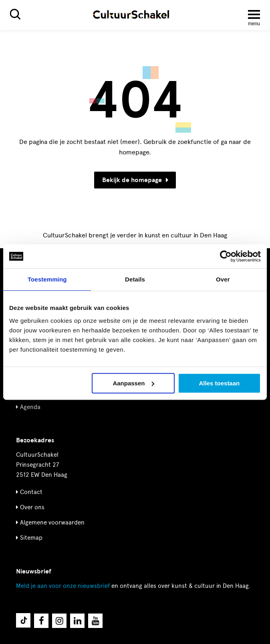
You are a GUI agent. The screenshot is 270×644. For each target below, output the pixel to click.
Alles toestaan (220, 383)
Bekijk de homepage (135, 180)
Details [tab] (135, 279)
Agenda (30, 407)
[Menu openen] (254, 14)
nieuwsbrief (63, 586)
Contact (31, 492)
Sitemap (31, 538)
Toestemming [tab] (47, 279)
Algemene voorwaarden (52, 522)
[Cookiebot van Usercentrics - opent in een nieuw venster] (226, 256)
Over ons (32, 507)
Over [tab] (223, 279)
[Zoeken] (15, 14)
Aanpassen (133, 383)
